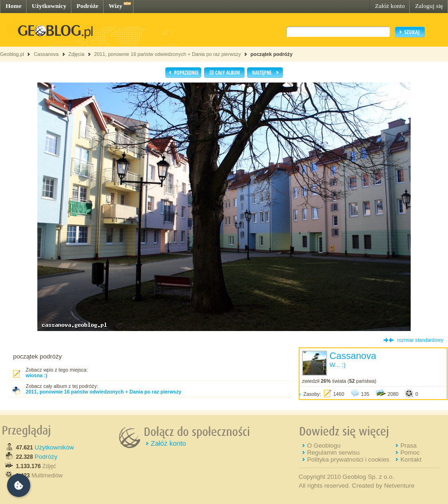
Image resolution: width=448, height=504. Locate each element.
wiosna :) (36, 375)
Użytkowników (54, 447)
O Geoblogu (324, 445)
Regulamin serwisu (333, 452)
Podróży (46, 457)
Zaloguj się (429, 6)
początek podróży (272, 54)
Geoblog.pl (12, 54)
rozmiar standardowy (420, 340)
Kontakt (411, 459)
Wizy (115, 6)
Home (14, 6)
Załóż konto (390, 6)
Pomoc (410, 452)
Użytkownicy (49, 6)
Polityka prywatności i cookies (348, 459)
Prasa (409, 445)
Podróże (87, 6)
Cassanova (46, 54)
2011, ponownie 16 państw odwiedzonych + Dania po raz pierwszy (168, 54)
